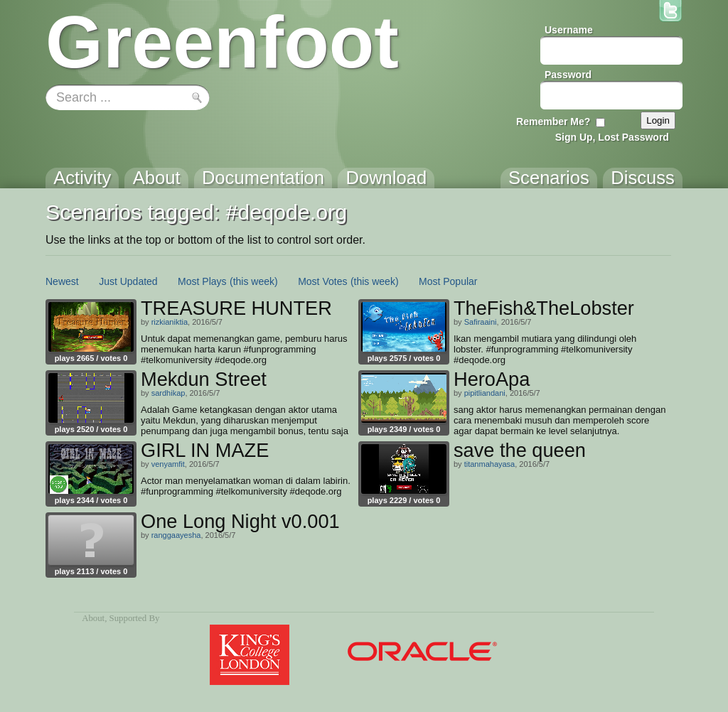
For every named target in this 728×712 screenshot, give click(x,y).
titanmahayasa (490, 464)
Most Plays (202, 281)
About (93, 618)
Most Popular (448, 281)
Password (568, 75)
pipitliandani (485, 393)
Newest (62, 281)
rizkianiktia (170, 322)
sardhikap (168, 393)
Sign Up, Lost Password (612, 137)
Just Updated (128, 281)
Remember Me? (553, 122)
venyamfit (168, 464)
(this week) (254, 281)
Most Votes (322, 281)
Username (569, 30)
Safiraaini (481, 322)
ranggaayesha (176, 535)
